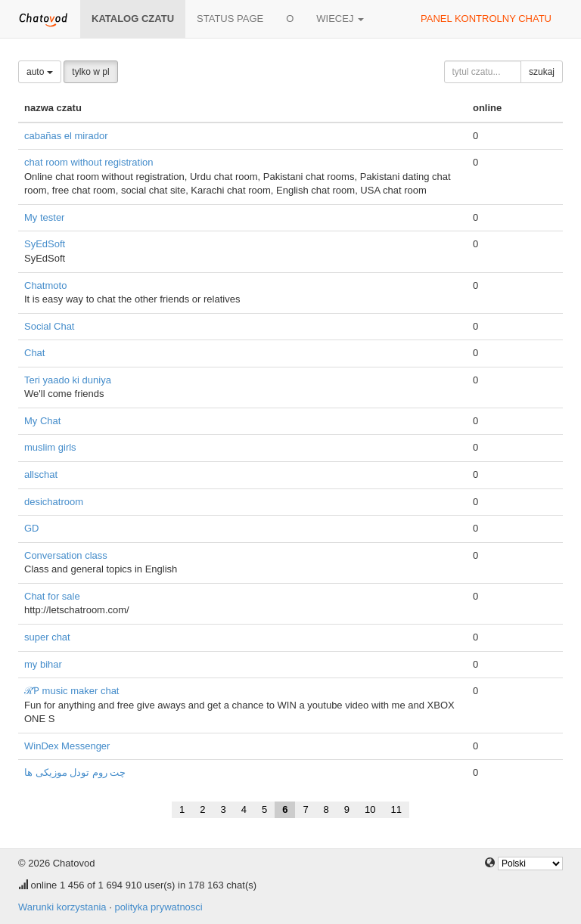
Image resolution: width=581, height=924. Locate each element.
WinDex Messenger (67, 746)
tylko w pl (90, 72)
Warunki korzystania (62, 907)
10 (370, 809)
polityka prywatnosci (158, 907)
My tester (44, 217)
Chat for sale (52, 596)
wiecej (340, 19)
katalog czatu (133, 19)
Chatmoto (45, 285)
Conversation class (66, 555)
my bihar (43, 664)
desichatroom (54, 502)
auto (40, 72)
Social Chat (49, 326)
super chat (47, 637)
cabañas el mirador (66, 136)
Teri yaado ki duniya (68, 380)
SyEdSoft (45, 244)
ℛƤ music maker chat (71, 691)
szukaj (542, 72)
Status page (230, 19)
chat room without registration (89, 162)
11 (396, 809)
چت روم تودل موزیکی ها (75, 772)
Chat (34, 353)
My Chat (42, 421)
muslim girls (50, 447)
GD (32, 528)
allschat (41, 474)
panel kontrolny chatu (486, 19)
